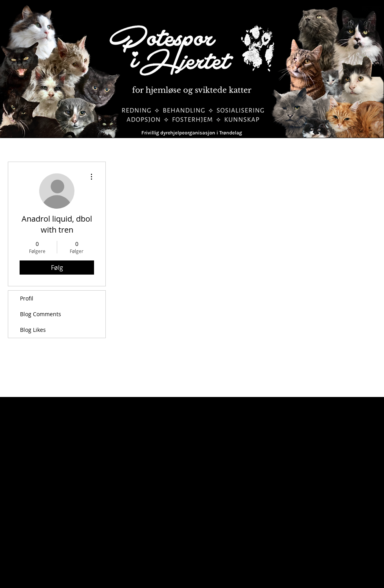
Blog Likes (33, 330)
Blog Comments (41, 314)
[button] (377, 69)
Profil (27, 298)
